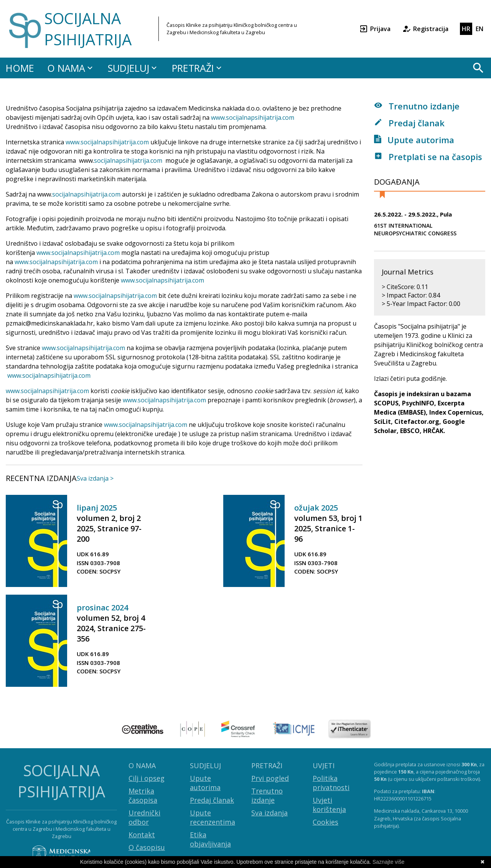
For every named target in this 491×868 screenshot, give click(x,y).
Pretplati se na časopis (428, 157)
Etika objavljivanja (210, 839)
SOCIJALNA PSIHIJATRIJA (88, 29)
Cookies (325, 822)
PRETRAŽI (198, 68)
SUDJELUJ (133, 68)
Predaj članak (409, 123)
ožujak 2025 (316, 508)
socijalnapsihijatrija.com (115, 142)
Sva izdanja (269, 813)
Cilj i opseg (147, 778)
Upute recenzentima (213, 817)
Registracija (425, 29)
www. (73, 142)
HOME (20, 68)
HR (466, 29)
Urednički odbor (144, 817)
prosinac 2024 (102, 608)
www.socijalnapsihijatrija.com (253, 117)
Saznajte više (388, 862)
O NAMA (71, 68)
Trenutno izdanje (417, 106)
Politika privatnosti (331, 783)
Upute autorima (414, 140)
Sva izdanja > (95, 478)
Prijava (375, 29)
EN (479, 29)
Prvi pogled (270, 778)
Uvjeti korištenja (329, 805)
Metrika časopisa (143, 795)
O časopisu (147, 847)
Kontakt (142, 835)
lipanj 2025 (97, 508)
